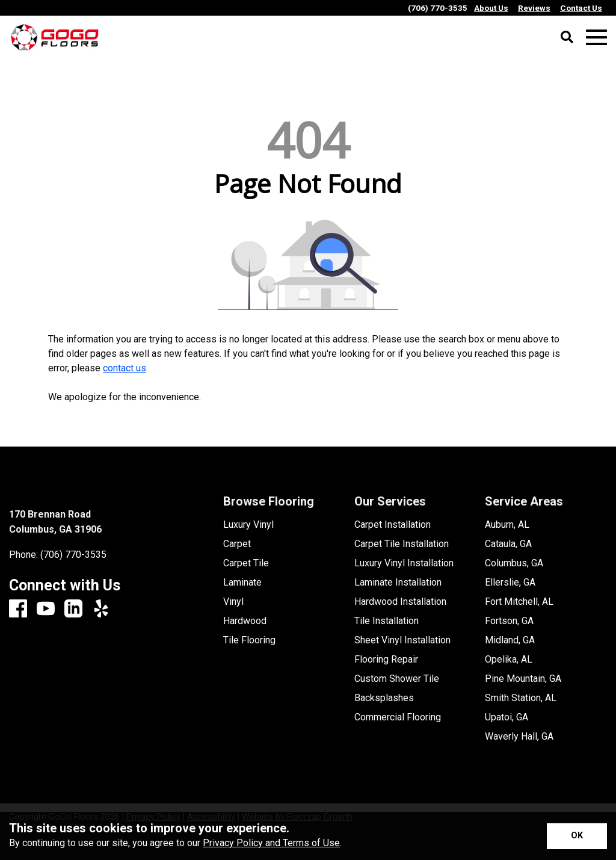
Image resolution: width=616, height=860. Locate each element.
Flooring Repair (386, 660)
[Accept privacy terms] (577, 836)
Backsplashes (384, 698)
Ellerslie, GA (510, 583)
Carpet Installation (393, 525)
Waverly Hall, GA (519, 737)
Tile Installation (387, 621)
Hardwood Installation (400, 602)
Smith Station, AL (521, 698)
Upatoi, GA (507, 717)
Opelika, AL (509, 660)
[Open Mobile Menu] (596, 38)
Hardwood (245, 621)
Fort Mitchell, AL (519, 602)
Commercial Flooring (398, 717)
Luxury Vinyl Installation (404, 563)
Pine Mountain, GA (523, 679)
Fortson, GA (509, 621)
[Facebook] (18, 609)
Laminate (242, 583)
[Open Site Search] (567, 38)
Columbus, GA (514, 563)
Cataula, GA (508, 544)
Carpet (237, 544)
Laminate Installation (398, 583)
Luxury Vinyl (248, 525)
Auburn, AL (507, 525)
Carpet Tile (246, 563)
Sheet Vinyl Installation (402, 640)
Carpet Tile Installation (402, 544)
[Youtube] (46, 609)
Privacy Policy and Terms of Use (271, 843)
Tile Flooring (249, 640)
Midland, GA (510, 640)
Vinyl (233, 602)
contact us (125, 368)
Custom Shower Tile (397, 679)
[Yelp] (101, 609)
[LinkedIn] (73, 609)
